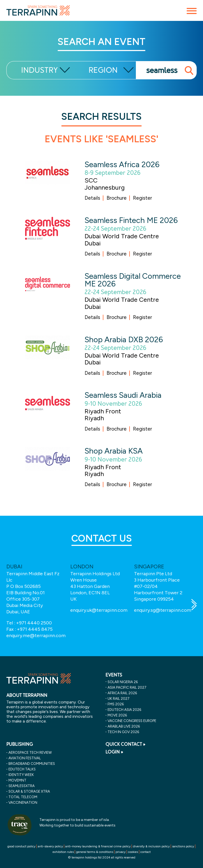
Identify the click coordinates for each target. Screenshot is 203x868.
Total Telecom (23, 797)
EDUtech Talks (22, 769)
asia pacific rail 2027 (127, 687)
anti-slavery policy (50, 846)
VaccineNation (23, 802)
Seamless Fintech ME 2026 (131, 220)
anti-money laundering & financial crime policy (98, 846)
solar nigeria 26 (123, 682)
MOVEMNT (17, 780)
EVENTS (114, 675)
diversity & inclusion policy (151, 846)
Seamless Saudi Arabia (123, 395)
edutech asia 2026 (124, 710)
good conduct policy (21, 846)
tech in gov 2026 (123, 732)
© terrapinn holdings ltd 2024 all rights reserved (102, 857)
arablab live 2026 (124, 726)
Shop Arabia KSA (114, 451)
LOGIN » (114, 752)
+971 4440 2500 (34, 623)
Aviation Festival (25, 758)
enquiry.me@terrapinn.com (36, 636)
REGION (103, 70)
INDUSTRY (40, 70)
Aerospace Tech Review (30, 752)
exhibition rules (63, 852)
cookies (133, 852)
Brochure (117, 198)
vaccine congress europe (132, 721)
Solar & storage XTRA (29, 791)
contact (146, 852)
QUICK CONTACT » (125, 744)
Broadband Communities (32, 764)
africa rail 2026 (122, 693)
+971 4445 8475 (35, 629)
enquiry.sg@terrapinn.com (163, 610)
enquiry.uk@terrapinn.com (99, 610)
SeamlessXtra (22, 786)
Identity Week (21, 775)
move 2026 (117, 715)
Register (142, 198)
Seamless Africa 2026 (122, 164)
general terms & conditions (95, 852)
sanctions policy (183, 846)
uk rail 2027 (119, 698)
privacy (121, 852)
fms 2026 (116, 704)
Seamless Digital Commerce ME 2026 (133, 280)
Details (92, 198)
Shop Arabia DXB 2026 (124, 339)
